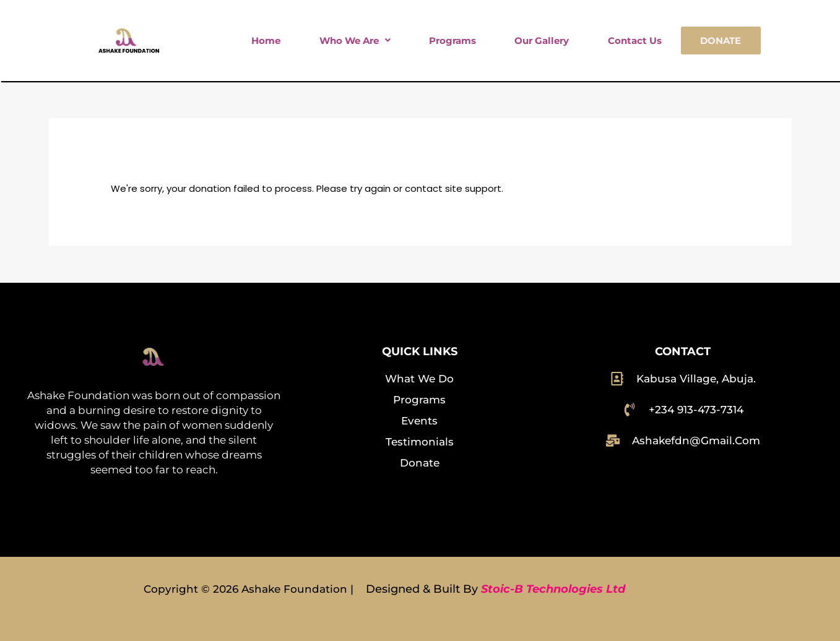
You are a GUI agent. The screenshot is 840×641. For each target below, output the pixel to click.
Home (266, 41)
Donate (721, 41)
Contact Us (635, 41)
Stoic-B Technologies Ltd (553, 589)
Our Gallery (542, 41)
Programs (452, 41)
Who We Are (355, 41)
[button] (354, 41)
